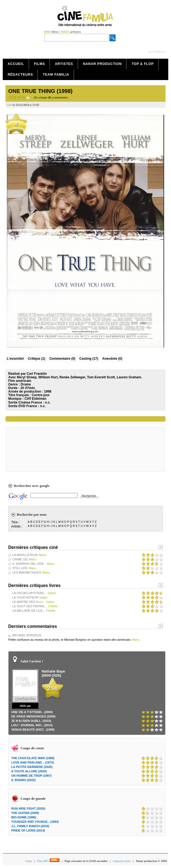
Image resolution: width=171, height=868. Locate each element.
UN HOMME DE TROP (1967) (32, 776)
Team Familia (56, 75)
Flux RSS (48, 861)
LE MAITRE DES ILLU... (29, 602)
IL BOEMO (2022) (23, 780)
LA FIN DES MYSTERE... (29, 593)
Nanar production (102, 64)
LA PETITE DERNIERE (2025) (32, 767)
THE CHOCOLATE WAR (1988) (33, 758)
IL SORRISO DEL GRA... (29, 564)
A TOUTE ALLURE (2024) (29, 771)
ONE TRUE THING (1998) (40, 91)
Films (40, 64)
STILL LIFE (20, 568)
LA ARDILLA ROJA (25, 555)
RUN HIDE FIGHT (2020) (28, 809)
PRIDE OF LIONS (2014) (28, 830)
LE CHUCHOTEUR (25, 597)
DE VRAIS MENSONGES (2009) (33, 716)
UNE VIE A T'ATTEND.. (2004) (32, 712)
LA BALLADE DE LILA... (29, 611)
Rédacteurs (20, 75)
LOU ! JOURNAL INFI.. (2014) (32, 725)
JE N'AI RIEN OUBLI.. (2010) (31, 721)
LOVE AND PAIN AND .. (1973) (32, 762)
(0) (62, 359)
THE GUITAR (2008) (25, 813)
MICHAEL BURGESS (27, 635)
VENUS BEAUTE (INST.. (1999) (33, 730)
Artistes (64, 64)
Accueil (16, 64)
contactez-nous (122, 861)
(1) (37, 359)
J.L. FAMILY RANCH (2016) (30, 826)
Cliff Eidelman (35, 399)
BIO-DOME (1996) (24, 817)
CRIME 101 (20, 559)
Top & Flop (143, 64)
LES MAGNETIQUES (27, 572)
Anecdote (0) (112, 359)
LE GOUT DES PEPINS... (30, 606)
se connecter (157, 52)
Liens (29, 861)
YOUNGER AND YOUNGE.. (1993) (35, 822)
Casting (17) (89, 359)
